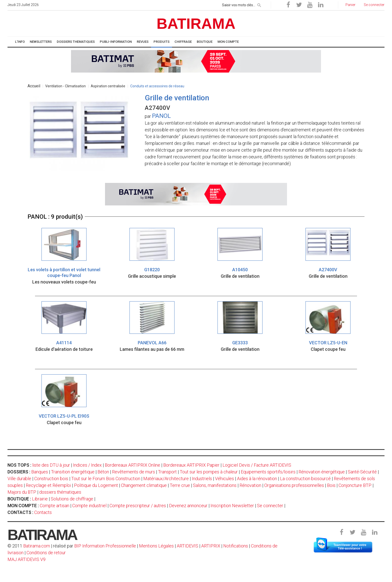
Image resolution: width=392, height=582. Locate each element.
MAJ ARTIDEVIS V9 (26, 559)
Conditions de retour (46, 553)
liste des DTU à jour (51, 465)
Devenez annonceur (188, 506)
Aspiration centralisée (108, 86)
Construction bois (51, 479)
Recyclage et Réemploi (48, 485)
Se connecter (270, 506)
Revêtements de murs (133, 472)
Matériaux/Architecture (166, 479)
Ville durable (19, 479)
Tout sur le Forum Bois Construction (106, 479)
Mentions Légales (156, 546)
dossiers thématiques (60, 492)
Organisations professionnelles (294, 485)
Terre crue (180, 485)
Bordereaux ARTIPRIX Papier (191, 465)
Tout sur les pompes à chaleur (209, 472)
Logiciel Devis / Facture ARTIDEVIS (257, 465)
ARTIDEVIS (187, 546)
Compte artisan (54, 506)
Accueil (34, 86)
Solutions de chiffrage (72, 499)
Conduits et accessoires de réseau (157, 86)
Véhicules (224, 479)
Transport (167, 472)
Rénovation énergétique (322, 472)
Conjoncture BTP (355, 485)
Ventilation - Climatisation (65, 86)
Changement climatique (144, 485)
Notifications (236, 546)
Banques (40, 472)
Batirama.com (37, 546)
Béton (103, 472)
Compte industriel (89, 506)
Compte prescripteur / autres (138, 506)
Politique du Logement (96, 485)
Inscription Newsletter (232, 506)
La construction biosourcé (305, 479)
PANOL (161, 116)
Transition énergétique (73, 472)
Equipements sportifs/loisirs (268, 472)
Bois (331, 485)
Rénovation (250, 485)
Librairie (40, 499)
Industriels (202, 479)
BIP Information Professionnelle (105, 546)
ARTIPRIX (211, 546)
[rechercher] (259, 4)
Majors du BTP (22, 492)
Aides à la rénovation (257, 479)
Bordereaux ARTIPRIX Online (132, 465)
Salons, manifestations (215, 485)
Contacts (43, 512)
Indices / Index (87, 465)
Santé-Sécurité (362, 472)
